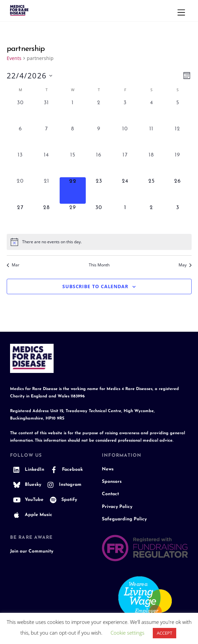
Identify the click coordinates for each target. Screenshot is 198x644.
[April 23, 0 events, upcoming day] (99, 190)
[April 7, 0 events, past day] (47, 138)
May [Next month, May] (185, 265)
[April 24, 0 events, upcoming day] (125, 190)
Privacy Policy (117, 507)
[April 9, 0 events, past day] (99, 138)
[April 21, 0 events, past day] (47, 190)
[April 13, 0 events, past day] (20, 164)
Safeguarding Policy (124, 519)
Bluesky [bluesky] (26, 485)
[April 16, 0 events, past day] (99, 164)
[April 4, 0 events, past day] (151, 112)
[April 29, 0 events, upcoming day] (73, 217)
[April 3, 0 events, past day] (125, 112)
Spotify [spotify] (62, 500)
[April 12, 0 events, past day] (178, 138)
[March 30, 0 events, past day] (20, 112)
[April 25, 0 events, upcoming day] (151, 190)
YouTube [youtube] (27, 500)
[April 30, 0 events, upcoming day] (99, 217)
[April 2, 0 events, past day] (99, 112)
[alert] (99, 242)
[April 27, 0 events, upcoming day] (20, 217)
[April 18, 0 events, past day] (151, 164)
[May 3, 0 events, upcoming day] (178, 217)
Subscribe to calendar (95, 286)
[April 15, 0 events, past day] (73, 164)
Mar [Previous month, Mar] (13, 265)
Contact (110, 494)
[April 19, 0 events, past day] (178, 164)
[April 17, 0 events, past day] (125, 164)
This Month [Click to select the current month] (99, 265)
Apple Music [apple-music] (31, 515)
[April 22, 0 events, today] (73, 190)
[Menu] (181, 12)
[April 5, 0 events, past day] (178, 112)
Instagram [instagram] (63, 485)
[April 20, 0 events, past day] (20, 190)
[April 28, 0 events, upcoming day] (47, 217)
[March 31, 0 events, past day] (47, 112)
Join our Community (32, 551)
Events (14, 58)
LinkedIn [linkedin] (27, 470)
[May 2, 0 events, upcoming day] (151, 217)
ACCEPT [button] (164, 633)
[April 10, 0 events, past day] (125, 138)
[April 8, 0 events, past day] (73, 138)
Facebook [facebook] (65, 470)
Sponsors (112, 482)
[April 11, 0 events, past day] (151, 138)
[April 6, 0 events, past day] (20, 138)
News (108, 469)
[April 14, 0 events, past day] (47, 164)
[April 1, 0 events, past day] (73, 112)
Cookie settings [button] (127, 633)
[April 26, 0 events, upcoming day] (178, 190)
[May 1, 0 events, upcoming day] (125, 217)
